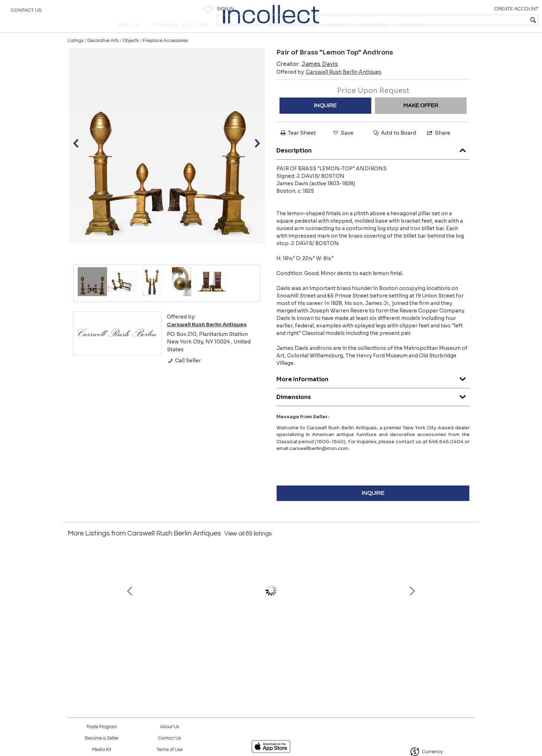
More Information (373, 391)
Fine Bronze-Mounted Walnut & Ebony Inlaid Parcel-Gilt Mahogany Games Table (344, 644)
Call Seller (184, 374)
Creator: (307, 78)
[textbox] (485, 20)
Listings (76, 54)
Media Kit (102, 750)
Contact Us (26, 12)
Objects (131, 54)
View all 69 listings (248, 547)
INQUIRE (325, 119)
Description (373, 162)
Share (438, 147)
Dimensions (373, 409)
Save (343, 147)
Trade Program (102, 727)
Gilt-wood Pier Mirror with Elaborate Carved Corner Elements (194, 644)
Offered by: (329, 86)
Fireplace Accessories (165, 54)
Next (469, 607)
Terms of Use (170, 750)
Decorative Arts (103, 54)
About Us (170, 727)
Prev (73, 607)
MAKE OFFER (421, 119)
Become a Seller (102, 738)
